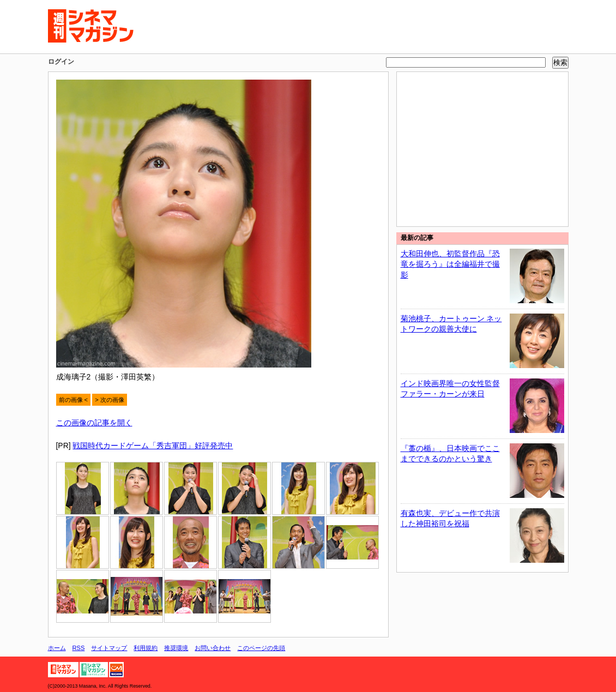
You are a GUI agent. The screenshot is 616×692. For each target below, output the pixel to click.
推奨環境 (176, 648)
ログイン (61, 62)
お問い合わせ (213, 648)
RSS (79, 648)
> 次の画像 (110, 400)
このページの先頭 (261, 648)
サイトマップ (109, 648)
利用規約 (146, 648)
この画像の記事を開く (94, 423)
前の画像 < (74, 400)
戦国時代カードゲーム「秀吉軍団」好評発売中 (153, 446)
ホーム (57, 648)
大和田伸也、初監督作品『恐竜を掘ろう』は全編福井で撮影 (450, 264)
